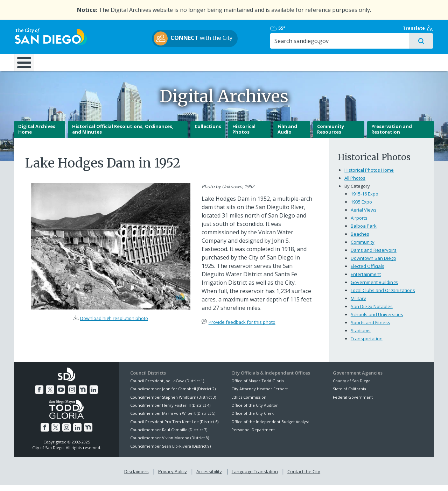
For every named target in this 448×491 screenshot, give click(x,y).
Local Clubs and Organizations (383, 296)
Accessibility (209, 477)
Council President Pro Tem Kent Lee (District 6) (174, 427)
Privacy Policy (173, 477)
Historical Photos (244, 135)
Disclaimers (136, 477)
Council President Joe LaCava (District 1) (167, 386)
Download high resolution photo (114, 324)
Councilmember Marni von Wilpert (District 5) (173, 419)
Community (363, 248)
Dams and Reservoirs (374, 256)
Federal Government (353, 403)
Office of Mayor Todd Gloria (258, 386)
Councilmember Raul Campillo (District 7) (169, 435)
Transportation (367, 344)
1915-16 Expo (365, 200)
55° (337, 29)
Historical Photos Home (369, 176)
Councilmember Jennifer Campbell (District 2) (173, 394)
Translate (419, 29)
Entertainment (366, 280)
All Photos (355, 184)
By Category (357, 192)
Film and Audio (287, 135)
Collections (208, 132)
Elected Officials (367, 272)
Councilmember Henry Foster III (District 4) (170, 411)
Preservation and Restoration (392, 135)
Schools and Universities (377, 320)
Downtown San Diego (373, 264)
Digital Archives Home (37, 135)
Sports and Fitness (370, 328)
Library (263, 63)
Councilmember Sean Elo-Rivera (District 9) (170, 452)
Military (358, 304)
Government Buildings (374, 288)
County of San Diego (352, 386)
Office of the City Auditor (255, 411)
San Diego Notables (372, 312)
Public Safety (331, 63)
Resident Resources (136, 63)
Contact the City (304, 477)
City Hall (399, 63)
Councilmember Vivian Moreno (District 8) (170, 444)
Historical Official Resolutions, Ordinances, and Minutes (123, 135)
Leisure (73, 63)
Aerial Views (364, 216)
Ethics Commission (249, 403)
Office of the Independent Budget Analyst (270, 427)
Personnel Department (253, 435)
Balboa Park (364, 232)
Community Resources (331, 135)
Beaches (360, 240)
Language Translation (255, 477)
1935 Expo (361, 208)
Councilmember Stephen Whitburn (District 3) (173, 403)
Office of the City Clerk (253, 419)
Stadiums (361, 336)
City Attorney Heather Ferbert (260, 394)
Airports (359, 224)
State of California (349, 394)
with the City (222, 39)
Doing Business (199, 63)
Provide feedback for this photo (242, 328)
